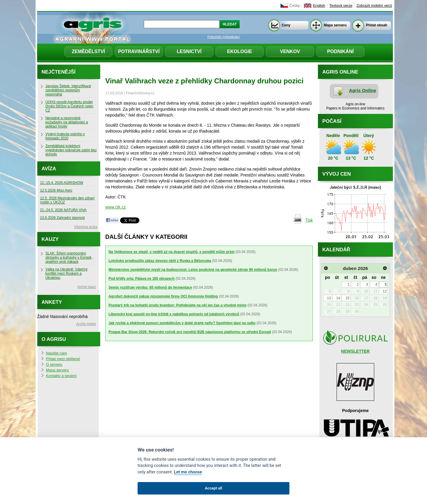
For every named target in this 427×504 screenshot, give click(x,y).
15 (347, 298)
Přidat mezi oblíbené (63, 359)
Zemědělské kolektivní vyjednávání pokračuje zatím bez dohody (71, 150)
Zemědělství (88, 51)
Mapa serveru (335, 25)
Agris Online (363, 90)
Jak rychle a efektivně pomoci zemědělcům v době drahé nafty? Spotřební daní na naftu (182, 323)
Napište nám (56, 353)
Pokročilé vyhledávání (224, 37)
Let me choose (188, 472)
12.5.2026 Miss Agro (56, 190)
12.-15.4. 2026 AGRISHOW (62, 183)
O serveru (54, 365)
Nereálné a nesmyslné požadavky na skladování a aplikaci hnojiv (67, 122)
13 (329, 298)
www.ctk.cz (115, 207)
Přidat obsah (377, 25)
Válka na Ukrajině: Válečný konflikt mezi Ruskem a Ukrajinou (66, 274)
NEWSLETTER (355, 351)
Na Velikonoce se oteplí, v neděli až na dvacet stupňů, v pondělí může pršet (172, 252)
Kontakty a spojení (61, 376)
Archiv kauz (87, 287)
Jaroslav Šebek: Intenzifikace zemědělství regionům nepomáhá (68, 90)
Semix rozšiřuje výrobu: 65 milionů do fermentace (150, 287)
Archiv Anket (86, 324)
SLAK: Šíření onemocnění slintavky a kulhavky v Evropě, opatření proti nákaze (69, 257)
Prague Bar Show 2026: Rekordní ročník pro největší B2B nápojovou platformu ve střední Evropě (190, 332)
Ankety (52, 302)
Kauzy (50, 239)
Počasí (332, 121)
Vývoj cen (337, 174)
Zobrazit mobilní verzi (374, 6)
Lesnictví (189, 51)
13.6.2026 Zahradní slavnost (62, 218)
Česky (295, 6)
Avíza (49, 169)
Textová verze (341, 6)
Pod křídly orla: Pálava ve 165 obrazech (142, 279)
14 (338, 298)
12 (384, 291)
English (319, 6)
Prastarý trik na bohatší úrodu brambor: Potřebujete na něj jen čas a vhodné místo (177, 305)
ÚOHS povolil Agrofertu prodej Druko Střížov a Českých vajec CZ (69, 106)
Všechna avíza (86, 227)
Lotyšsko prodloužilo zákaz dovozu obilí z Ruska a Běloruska (160, 261)
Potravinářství (139, 51)
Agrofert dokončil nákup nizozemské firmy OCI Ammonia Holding (163, 296)
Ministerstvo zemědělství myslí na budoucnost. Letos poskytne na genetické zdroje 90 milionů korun (193, 270)
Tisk (309, 220)
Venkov (290, 51)
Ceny (286, 25)
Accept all (213, 488)
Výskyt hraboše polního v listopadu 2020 (65, 136)
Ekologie (240, 51)
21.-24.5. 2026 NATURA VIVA (63, 210)
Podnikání (340, 51)
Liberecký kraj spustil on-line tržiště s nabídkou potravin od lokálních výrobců (174, 314)
